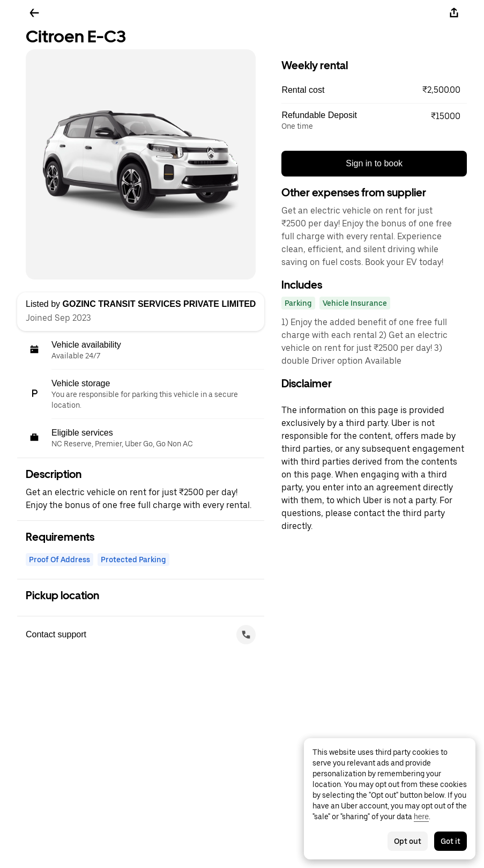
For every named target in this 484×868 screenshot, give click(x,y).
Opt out (408, 841)
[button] (374, 90)
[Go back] (34, 13)
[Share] (454, 13)
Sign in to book (374, 163)
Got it (451, 841)
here (421, 816)
